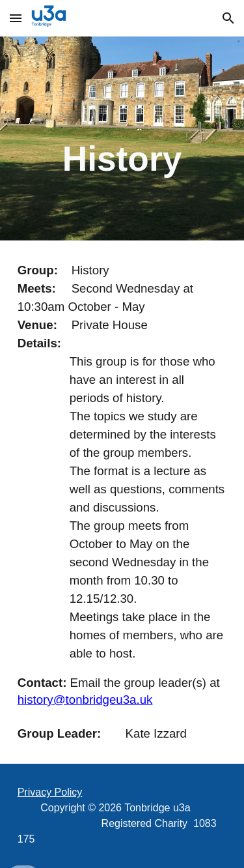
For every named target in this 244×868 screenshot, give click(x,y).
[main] (122, 138)
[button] (16, 18)
